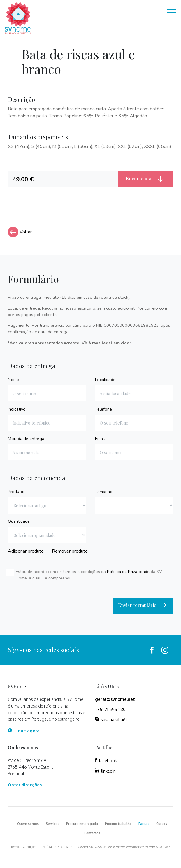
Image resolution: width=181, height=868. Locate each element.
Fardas (144, 824)
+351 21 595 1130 (110, 709)
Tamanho (104, 492)
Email (100, 439)
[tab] (63, 179)
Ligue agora (24, 731)
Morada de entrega (26, 439)
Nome (13, 380)
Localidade (105, 380)
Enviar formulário (143, 605)
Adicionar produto (26, 551)
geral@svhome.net (115, 699)
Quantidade (19, 521)
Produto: (16, 492)
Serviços (52, 824)
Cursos (162, 824)
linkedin (105, 771)
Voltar (20, 232)
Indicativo (17, 409)
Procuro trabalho (118, 824)
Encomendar (146, 179)
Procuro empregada (82, 824)
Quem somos (28, 824)
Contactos (92, 833)
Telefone (103, 409)
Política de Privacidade (128, 572)
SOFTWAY (164, 847)
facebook (106, 760)
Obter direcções (25, 785)
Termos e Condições (23, 847)
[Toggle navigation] (172, 10)
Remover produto (70, 551)
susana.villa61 (111, 719)
